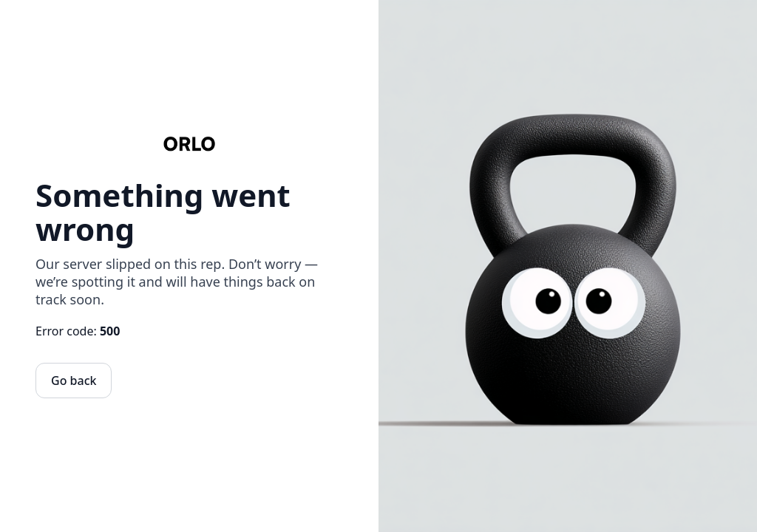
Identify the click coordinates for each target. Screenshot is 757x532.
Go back (74, 381)
